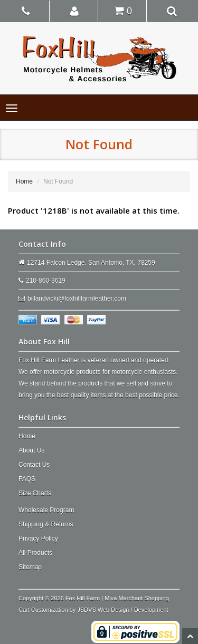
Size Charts (35, 493)
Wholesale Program (46, 510)
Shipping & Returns (46, 524)
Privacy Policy (38, 539)
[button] (75, 11)
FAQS (27, 479)
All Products (35, 553)
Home (24, 181)
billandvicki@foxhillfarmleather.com (77, 299)
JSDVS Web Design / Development (122, 610)
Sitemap (30, 567)
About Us (31, 450)
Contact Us (34, 465)
